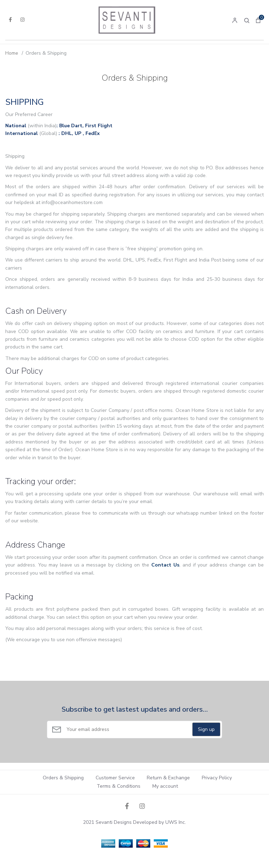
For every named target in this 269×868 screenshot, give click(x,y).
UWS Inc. (176, 822)
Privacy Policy (217, 778)
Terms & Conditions (119, 786)
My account (165, 786)
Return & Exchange (168, 778)
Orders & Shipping (63, 778)
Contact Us (165, 565)
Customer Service (115, 778)
